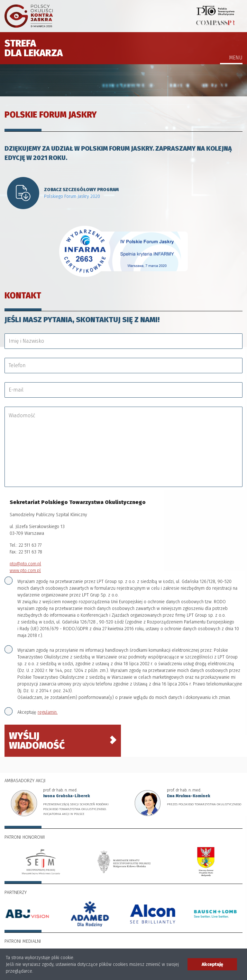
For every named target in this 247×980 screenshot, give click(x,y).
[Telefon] (123, 366)
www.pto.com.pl (25, 571)
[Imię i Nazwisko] (123, 341)
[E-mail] (123, 390)
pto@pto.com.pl (25, 564)
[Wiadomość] (125, 447)
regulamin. (48, 712)
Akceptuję (37, 712)
